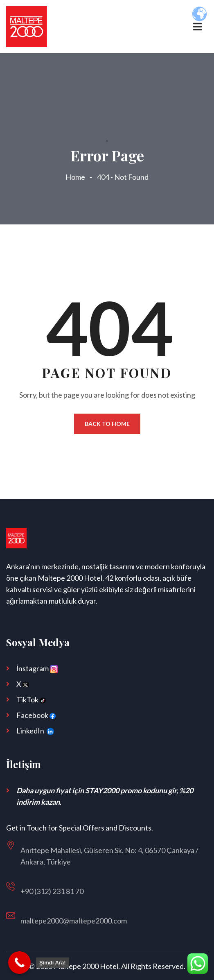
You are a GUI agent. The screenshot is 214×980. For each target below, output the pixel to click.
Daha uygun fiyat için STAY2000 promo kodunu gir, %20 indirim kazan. (105, 796)
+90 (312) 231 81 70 (52, 891)
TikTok (31, 699)
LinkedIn (36, 731)
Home (77, 177)
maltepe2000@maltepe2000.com (74, 921)
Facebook (36, 715)
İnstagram (37, 669)
